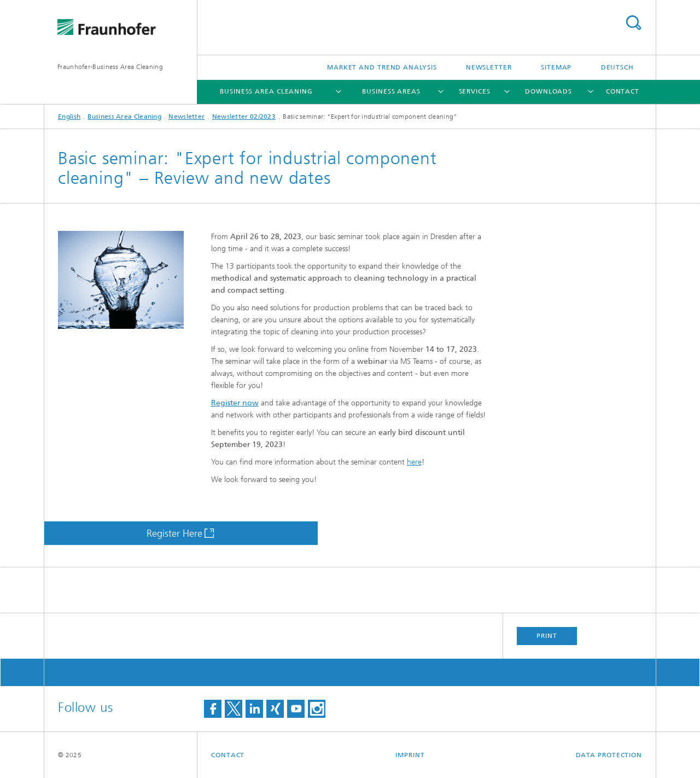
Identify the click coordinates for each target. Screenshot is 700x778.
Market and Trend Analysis (382, 67)
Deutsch (617, 67)
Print (547, 636)
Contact (623, 91)
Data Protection (609, 755)
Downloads (549, 91)
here (414, 462)
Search (633, 23)
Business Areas (391, 91)
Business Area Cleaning (266, 91)
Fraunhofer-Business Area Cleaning (110, 67)
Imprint (410, 755)
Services (475, 91)
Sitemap (556, 67)
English (69, 117)
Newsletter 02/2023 (244, 117)
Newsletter (489, 67)
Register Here (174, 533)
